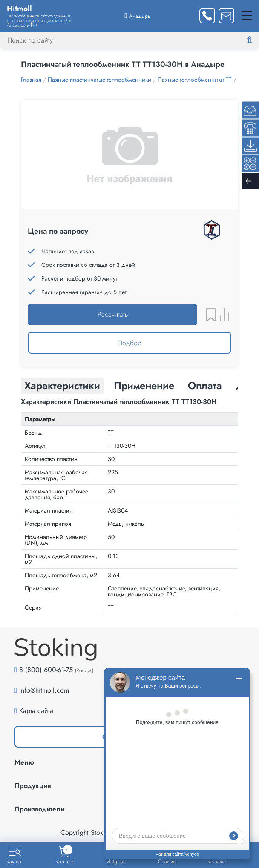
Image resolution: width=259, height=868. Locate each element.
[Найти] (256, 40)
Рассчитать (113, 314)
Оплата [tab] (205, 385)
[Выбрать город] (137, 16)
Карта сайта (36, 711)
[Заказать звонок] (207, 16)
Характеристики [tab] (62, 385)
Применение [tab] (144, 385)
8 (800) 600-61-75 (46, 670)
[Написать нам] (226, 16)
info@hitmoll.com (44, 690)
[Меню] (247, 16)
